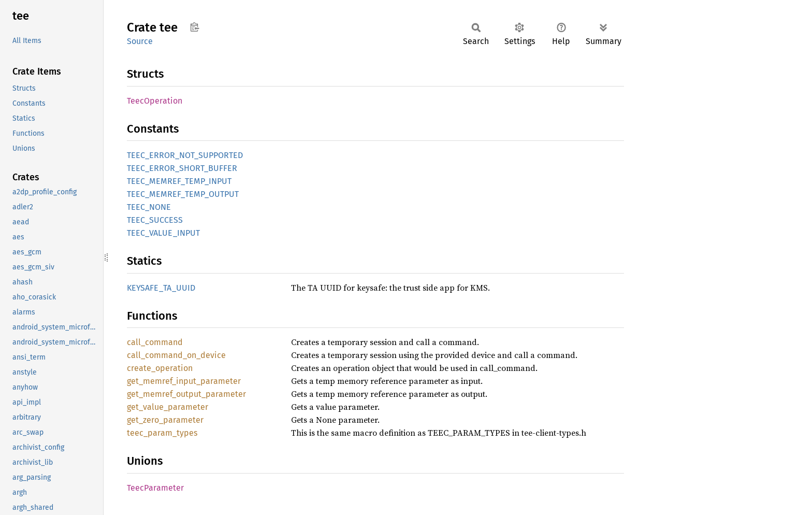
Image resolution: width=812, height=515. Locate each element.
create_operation (160, 368)
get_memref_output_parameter (186, 394)
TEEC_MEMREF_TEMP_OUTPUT (183, 194)
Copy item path (194, 27)
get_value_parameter (168, 407)
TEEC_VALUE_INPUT (163, 233)
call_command (155, 342)
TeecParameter (155, 488)
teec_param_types (162, 433)
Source (140, 41)
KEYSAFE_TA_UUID (161, 288)
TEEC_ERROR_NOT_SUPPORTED (185, 155)
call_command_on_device (176, 355)
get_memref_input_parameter (184, 381)
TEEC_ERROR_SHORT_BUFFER (182, 168)
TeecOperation (155, 101)
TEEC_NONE (149, 207)
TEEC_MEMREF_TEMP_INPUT (179, 181)
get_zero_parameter (165, 420)
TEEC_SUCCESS (155, 220)
